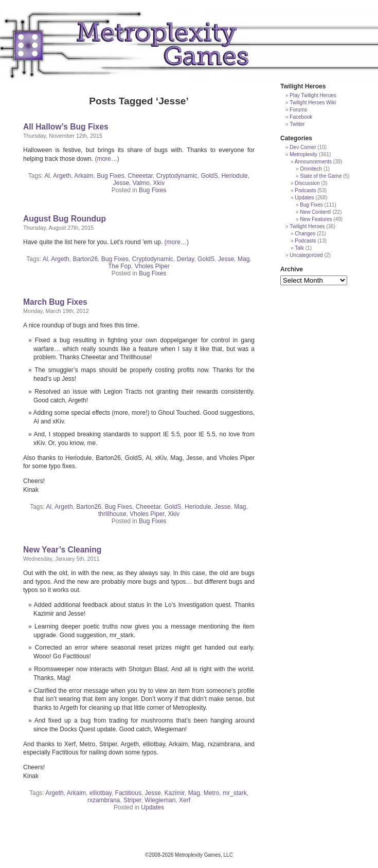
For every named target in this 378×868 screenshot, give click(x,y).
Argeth (62, 176)
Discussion (307, 183)
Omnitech (311, 169)
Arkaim (84, 176)
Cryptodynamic (177, 176)
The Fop (120, 266)
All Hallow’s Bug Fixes (66, 127)
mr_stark (235, 793)
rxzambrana (104, 800)
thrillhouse (112, 514)
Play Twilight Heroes (313, 95)
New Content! (316, 212)
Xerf (185, 800)
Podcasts (305, 190)
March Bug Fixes (55, 302)
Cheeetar (140, 176)
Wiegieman (160, 800)
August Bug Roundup (65, 219)
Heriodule (234, 176)
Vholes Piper (152, 266)
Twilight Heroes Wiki (313, 103)
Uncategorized (306, 255)
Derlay (185, 259)
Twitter (297, 124)
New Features (316, 219)
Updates (152, 807)
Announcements (313, 162)
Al (47, 176)
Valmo (141, 183)
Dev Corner (303, 147)
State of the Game (321, 176)
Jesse (121, 183)
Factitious (128, 793)
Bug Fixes (110, 176)
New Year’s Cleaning (62, 550)
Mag (244, 259)
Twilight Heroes (307, 226)
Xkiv (159, 183)
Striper (132, 800)
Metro (212, 793)
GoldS (209, 176)
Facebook (301, 117)
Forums (298, 110)
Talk (299, 248)
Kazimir (175, 793)
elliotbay (101, 793)
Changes (305, 234)
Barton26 (85, 259)
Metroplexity (303, 154)
